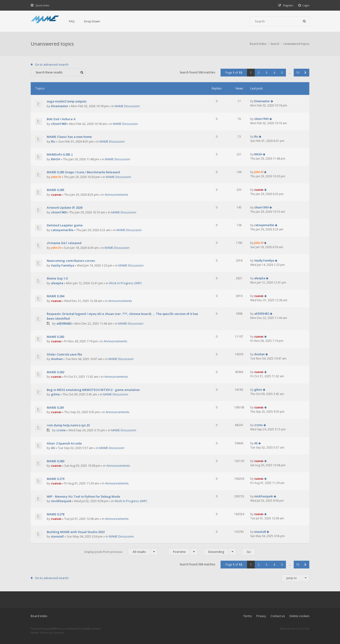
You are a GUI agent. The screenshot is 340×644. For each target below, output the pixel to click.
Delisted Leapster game (65, 225)
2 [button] (259, 73)
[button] (305, 73)
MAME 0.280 (55, 461)
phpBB (51, 629)
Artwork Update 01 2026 (65, 208)
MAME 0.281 (55, 407)
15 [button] (298, 73)
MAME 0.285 (55, 190)
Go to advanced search (52, 64)
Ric (53, 141)
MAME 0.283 (55, 337)
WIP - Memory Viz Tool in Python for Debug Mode (83, 496)
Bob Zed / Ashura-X (61, 119)
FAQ (72, 21)
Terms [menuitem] (247, 616)
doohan (57, 359)
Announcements (116, 195)
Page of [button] (234, 73)
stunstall (57, 536)
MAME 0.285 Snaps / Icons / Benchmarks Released (83, 172)
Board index (39, 616)
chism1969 (59, 124)
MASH (56, 159)
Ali (53, 448)
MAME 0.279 (55, 479)
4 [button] (274, 73)
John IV (56, 177)
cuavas (56, 195)
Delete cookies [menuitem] (299, 616)
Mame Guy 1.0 (57, 278)
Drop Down (92, 21)
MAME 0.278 (55, 514)
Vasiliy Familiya (63, 265)
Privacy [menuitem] (261, 616)
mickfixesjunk (61, 501)
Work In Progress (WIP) (125, 283)
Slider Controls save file (64, 354)
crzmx (61, 430)
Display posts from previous (121, 552)
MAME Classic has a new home (69, 137)
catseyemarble (62, 230)
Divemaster (60, 106)
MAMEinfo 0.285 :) (60, 154)
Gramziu (59, 633)
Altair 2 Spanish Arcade (64, 443)
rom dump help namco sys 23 (68, 425)
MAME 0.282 (55, 372)
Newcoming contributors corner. (71, 261)
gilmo (55, 394)
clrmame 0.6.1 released (64, 243)
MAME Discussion (127, 106)
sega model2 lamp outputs (67, 101)
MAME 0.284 (55, 296)
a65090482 (64, 323)
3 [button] (266, 73)
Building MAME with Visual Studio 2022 (76, 532)
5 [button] (282, 73)
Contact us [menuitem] (278, 616)
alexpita (57, 283)
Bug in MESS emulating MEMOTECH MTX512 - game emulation (93, 390)
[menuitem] (304, 5)
